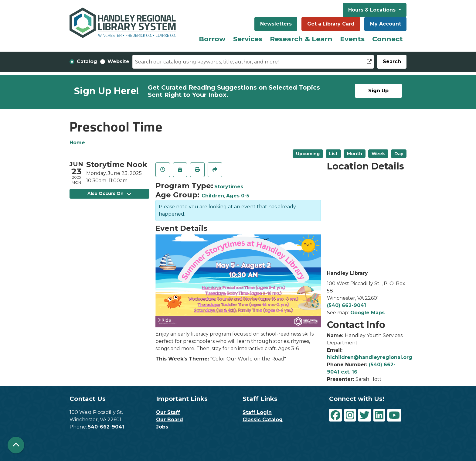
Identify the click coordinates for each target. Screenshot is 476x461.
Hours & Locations (373, 10)
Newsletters (276, 24)
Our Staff (168, 412)
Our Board (170, 420)
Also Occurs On (109, 193)
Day (399, 154)
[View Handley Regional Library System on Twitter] (365, 415)
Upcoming (308, 154)
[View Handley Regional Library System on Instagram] (350, 415)
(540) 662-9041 (347, 305)
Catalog (87, 61)
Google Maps (367, 313)
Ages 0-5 (238, 196)
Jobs (162, 427)
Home (77, 143)
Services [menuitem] (248, 39)
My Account (386, 24)
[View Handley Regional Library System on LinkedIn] (379, 415)
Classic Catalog (263, 420)
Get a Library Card (331, 24)
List (333, 154)
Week (378, 154)
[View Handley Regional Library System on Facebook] (335, 415)
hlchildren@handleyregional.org (370, 357)
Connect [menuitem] (388, 39)
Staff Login (257, 412)
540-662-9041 (106, 427)
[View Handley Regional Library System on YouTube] (394, 415)
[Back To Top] (16, 445)
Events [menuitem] (352, 39)
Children (213, 196)
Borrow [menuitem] (212, 39)
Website (118, 61)
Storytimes (229, 187)
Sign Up (378, 91)
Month (355, 154)
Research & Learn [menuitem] (301, 39)
